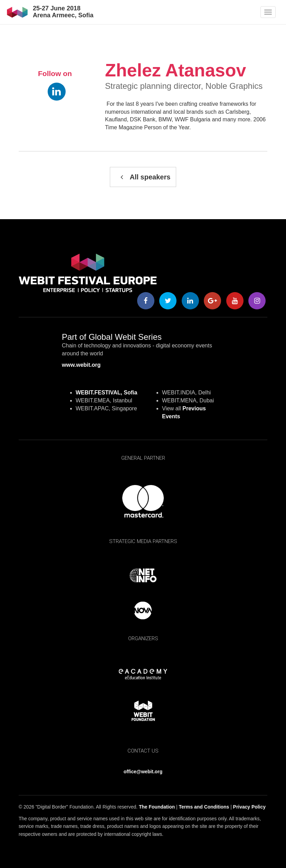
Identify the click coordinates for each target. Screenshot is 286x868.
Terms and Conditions (204, 807)
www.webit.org (81, 365)
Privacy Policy (249, 807)
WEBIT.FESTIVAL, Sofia (106, 393)
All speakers (143, 177)
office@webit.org (143, 772)
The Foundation (157, 807)
